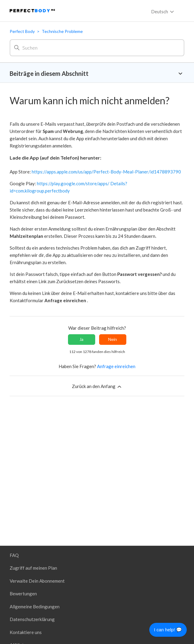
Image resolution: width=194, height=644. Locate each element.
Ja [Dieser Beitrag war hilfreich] (81, 339)
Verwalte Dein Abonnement (37, 581)
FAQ (14, 555)
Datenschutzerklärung (32, 619)
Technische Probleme (62, 31)
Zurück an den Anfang (97, 387)
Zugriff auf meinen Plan (33, 568)
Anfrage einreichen (116, 366)
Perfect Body (22, 31)
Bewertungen (23, 594)
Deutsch (163, 12)
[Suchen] (97, 48)
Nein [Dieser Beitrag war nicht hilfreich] (113, 339)
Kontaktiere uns (26, 632)
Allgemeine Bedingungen (35, 607)
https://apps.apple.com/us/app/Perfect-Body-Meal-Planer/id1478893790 (106, 172)
